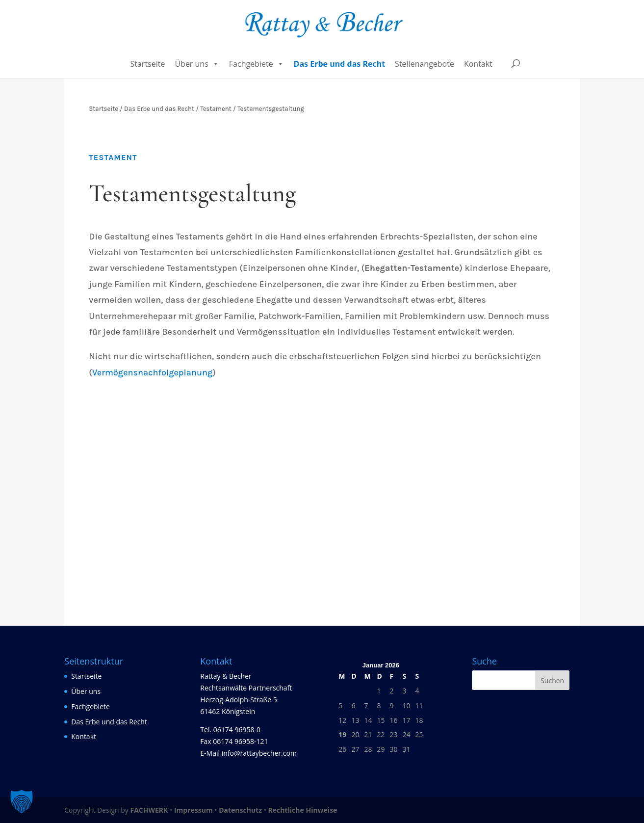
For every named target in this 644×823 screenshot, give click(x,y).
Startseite (147, 64)
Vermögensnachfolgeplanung (152, 372)
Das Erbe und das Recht (340, 64)
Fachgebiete (257, 64)
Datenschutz (240, 810)
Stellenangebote (425, 64)
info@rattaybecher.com (259, 753)
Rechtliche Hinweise (303, 810)
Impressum (193, 810)
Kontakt (478, 64)
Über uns (197, 64)
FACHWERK (149, 810)
